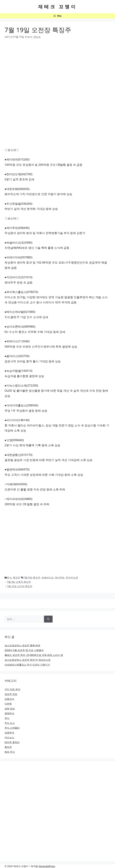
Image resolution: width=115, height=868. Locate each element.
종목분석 (9, 713)
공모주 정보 (11, 694)
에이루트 (60, 578)
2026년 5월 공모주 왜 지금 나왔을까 (24, 650)
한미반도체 (72, 578)
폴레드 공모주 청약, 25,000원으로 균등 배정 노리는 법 (34, 655)
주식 (9, 578)
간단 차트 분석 (12, 689)
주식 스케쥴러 (12, 728)
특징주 (17, 578)
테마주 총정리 (12, 742)
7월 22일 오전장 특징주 (20, 586)
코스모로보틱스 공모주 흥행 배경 (22, 645)
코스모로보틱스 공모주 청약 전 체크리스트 (28, 660)
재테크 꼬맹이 (58, 7)
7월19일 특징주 (32, 578)
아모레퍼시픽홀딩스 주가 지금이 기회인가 (27, 665)
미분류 (8, 704)
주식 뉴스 (10, 723)
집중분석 (9, 733)
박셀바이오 (48, 578)
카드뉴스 (9, 737)
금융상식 (9, 699)
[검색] (48, 619)
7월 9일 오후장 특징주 (19, 582)
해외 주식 (10, 752)
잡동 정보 (10, 709)
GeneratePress (47, 866)
